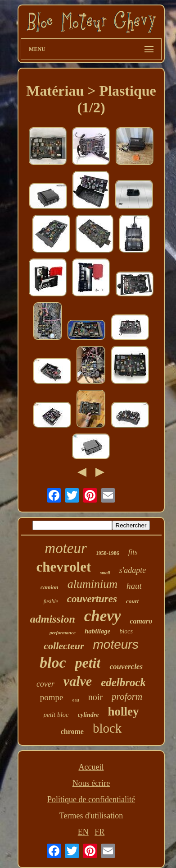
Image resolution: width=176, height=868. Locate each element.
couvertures (92, 599)
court (132, 601)
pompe (52, 697)
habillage (98, 631)
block (107, 728)
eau (76, 700)
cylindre (88, 715)
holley (123, 711)
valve (78, 681)
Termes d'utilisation (91, 816)
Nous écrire (91, 783)
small (105, 573)
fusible (51, 601)
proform (127, 697)
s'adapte (133, 570)
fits (133, 552)
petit (88, 663)
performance (63, 633)
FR (99, 832)
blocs (126, 631)
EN (83, 832)
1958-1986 (108, 553)
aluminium (93, 584)
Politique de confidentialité (91, 799)
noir (95, 697)
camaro (141, 621)
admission (53, 619)
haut (134, 586)
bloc (53, 663)
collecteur (64, 646)
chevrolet (64, 567)
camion (50, 587)
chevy (103, 616)
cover (45, 684)
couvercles (126, 667)
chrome (72, 732)
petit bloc (56, 715)
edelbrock (123, 682)
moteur (66, 548)
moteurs (116, 644)
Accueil (91, 767)
